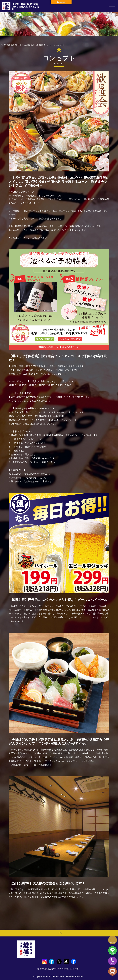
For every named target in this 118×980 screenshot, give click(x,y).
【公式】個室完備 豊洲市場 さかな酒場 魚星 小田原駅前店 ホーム (26, 45)
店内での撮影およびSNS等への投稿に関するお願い (59, 969)
